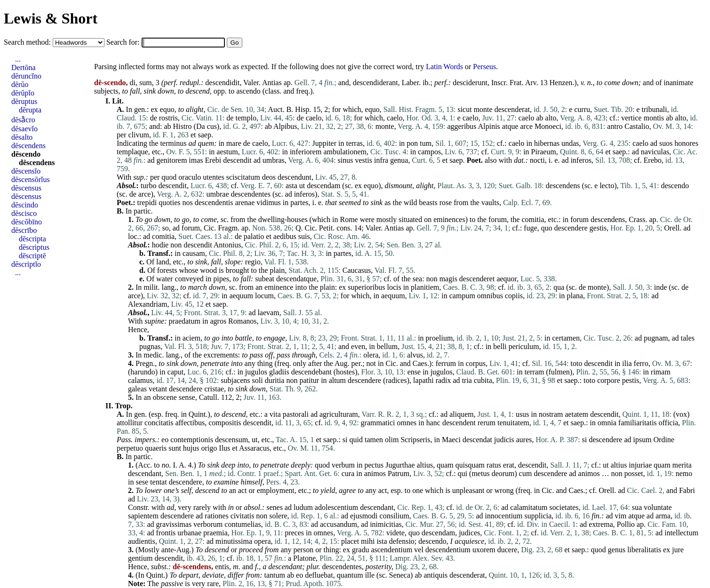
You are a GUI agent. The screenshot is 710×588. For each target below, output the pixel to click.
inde (661, 287)
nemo (684, 473)
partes (299, 203)
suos (666, 143)
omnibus (490, 296)
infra (381, 160)
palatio (254, 236)
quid (356, 440)
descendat (477, 440)
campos (429, 152)
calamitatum (529, 507)
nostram (551, 414)
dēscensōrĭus (31, 179)
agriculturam (339, 414)
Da (201, 126)
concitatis (159, 423)
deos (269, 177)
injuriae (640, 465)
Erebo (653, 160)
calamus (140, 380)
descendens (563, 186)
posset (634, 473)
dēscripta (32, 239)
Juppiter (324, 143)
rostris (168, 118)
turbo (149, 186)
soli (258, 380)
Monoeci (548, 126)
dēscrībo (24, 230)
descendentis (214, 203)
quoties (169, 203)
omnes (407, 423)
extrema (601, 524)
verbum (343, 465)
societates (564, 507)
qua (559, 287)
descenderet (477, 279)
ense (414, 372)
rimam (661, 372)
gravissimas (174, 524)
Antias (272, 83)
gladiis (279, 372)
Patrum (399, 473)
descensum (231, 440)
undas (570, 143)
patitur (309, 380)
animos (375, 473)
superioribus (366, 287)
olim (392, 440)
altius (425, 465)
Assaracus (254, 448)
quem (206, 143)
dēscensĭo (26, 171)
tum (426, 143)
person (304, 550)
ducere (507, 550)
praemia (215, 533)
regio (253, 262)
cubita (483, 380)
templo (246, 118)
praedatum (184, 321)
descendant (145, 473)
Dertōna (24, 68)
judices (469, 533)
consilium (395, 516)
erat (509, 465)
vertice (631, 118)
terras (354, 143)
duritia (275, 380)
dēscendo (26, 154)
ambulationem (345, 152)
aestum (227, 152)
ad (192, 143)
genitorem (172, 160)
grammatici (378, 423)
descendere (571, 228)
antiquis (436, 575)
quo (547, 228)
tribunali (654, 109)
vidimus (269, 203)
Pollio (626, 524)
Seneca (400, 575)
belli (500, 346)
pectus (374, 465)
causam (194, 253)
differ (236, 575)
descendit (237, 160)
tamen (374, 440)
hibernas (547, 143)
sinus (346, 160)
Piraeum (544, 152)
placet (350, 541)
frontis (166, 533)
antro (615, 126)
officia (668, 423)
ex (154, 109)
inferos (581, 160)
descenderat (512, 109)
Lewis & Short (51, 18)
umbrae (218, 194)
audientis (142, 541)
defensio (402, 541)
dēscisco (24, 213)
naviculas (655, 152)
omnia (607, 423)
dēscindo (25, 205)
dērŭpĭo (23, 93)
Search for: (124, 42)
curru (582, 109)
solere (278, 516)
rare (213, 584)
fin (595, 516)
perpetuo (130, 448)
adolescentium (336, 507)
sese (142, 482)
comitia (533, 219)
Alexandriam (148, 304)
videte (395, 533)
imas (196, 160)
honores (686, 143)
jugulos (256, 372)
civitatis (243, 516)
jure (678, 550)
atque (510, 126)
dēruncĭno (26, 76)
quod (169, 177)
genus (617, 550)
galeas (137, 389)
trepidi (147, 203)
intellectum (681, 533)
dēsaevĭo (24, 129)
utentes (213, 177)
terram (534, 372)
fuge (530, 228)
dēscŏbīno (27, 222)
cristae (214, 389)
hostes (345, 372)
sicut (464, 109)
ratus (494, 465)
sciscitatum (243, 177)
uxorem (484, 550)
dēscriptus (34, 247)
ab (539, 118)
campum (462, 296)
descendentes (250, 194)
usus (522, 414)
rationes (217, 516)
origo (209, 448)
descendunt (295, 177)
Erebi (213, 160)
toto (577, 363)
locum (264, 296)
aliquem (462, 414)
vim (621, 516)
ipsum (642, 440)
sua (637, 507)
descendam (323, 186)
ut (302, 186)
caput (176, 372)
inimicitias (386, 524)
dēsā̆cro (23, 120)
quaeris (156, 448)
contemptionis (192, 440)
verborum (208, 524)
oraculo (190, 177)
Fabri (687, 490)
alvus (415, 355)
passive (172, 584)
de (154, 118)
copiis (514, 296)
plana (575, 296)
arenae (245, 203)
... (18, 59)
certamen (566, 338)
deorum (503, 473)
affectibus (190, 423)
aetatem (576, 414)
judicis (504, 440)
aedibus (285, 236)
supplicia (538, 516)
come (612, 83)
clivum (138, 135)
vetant (158, 389)
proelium (439, 338)
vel (419, 550)
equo (167, 109)
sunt (175, 448)
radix (443, 380)
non (176, 245)
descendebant (311, 372)
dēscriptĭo (26, 264)
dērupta (30, 110)
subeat (265, 279)
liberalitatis (644, 550)
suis (304, 236)
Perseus (484, 67)
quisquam (470, 465)
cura (348, 473)
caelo (314, 118)
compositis (225, 423)
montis (654, 118)
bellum (387, 346)
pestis (630, 380)
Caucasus (357, 270)
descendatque (296, 279)
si (345, 440)
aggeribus (462, 126)
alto (551, 118)
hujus (191, 448)
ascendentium (391, 550)
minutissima (234, 541)
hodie (160, 245)
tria (467, 380)
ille (370, 575)
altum (337, 380)
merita (682, 465)
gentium (140, 558)
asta (291, 186)
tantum (274, 575)
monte (483, 109)
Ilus (224, 448)
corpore (609, 380)
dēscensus (26, 188)
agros (218, 321)
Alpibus (285, 126)
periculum (524, 346)
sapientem (143, 516)
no (166, 465)
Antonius (227, 245)
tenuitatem (513, 423)
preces (294, 533)
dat (519, 160)
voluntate (658, 507)
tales (688, 338)
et (193, 135)
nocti (537, 160)
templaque (132, 152)
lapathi (423, 380)
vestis (364, 160)
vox (681, 414)
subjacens (235, 380)
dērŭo (20, 84)
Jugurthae (400, 465)
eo (165, 440)
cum (526, 473)
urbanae (189, 533)
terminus (173, 143)
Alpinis (489, 126)
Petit (326, 228)
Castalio (637, 126)
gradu (360, 550)
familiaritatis (638, 423)
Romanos (242, 321)
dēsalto (22, 137)
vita (275, 414)
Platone (304, 558)
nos (188, 203)
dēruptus (24, 101)
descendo (675, 186)
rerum (487, 423)
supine (154, 321)
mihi (368, 541)
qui (463, 473)
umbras (274, 160)
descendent (459, 423)
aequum (241, 296)
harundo (143, 372)
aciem (191, 338)
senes (275, 507)
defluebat (319, 575)
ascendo (248, 91)
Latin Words (444, 67)
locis (394, 287)
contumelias (243, 524)
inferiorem (306, 152)
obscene (165, 397)
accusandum (339, 524)
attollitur (130, 423)
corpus (476, 363)
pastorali (296, 414)
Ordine (664, 440)
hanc (433, 423)
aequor (507, 279)
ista (382, 541)
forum (498, 219)
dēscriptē (32, 256)
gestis (598, 228)
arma (663, 516)
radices (396, 380)
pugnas (150, 346)
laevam (268, 313)
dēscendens (28, 146)
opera (263, 541)
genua (399, 160)
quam (445, 465)
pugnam (656, 338)
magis (448, 279)
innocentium (504, 516)
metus (480, 473)
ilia (627, 363)
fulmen (559, 372)
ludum (303, 507)
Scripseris (415, 440)
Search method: (28, 42)
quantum (350, 575)
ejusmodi (364, 516)
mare (234, 143)
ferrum (446, 363)
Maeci (451, 440)
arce (527, 126)
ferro (641, 363)
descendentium (448, 550)
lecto (607, 186)
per (121, 135)
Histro (183, 126)
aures (524, 440)
